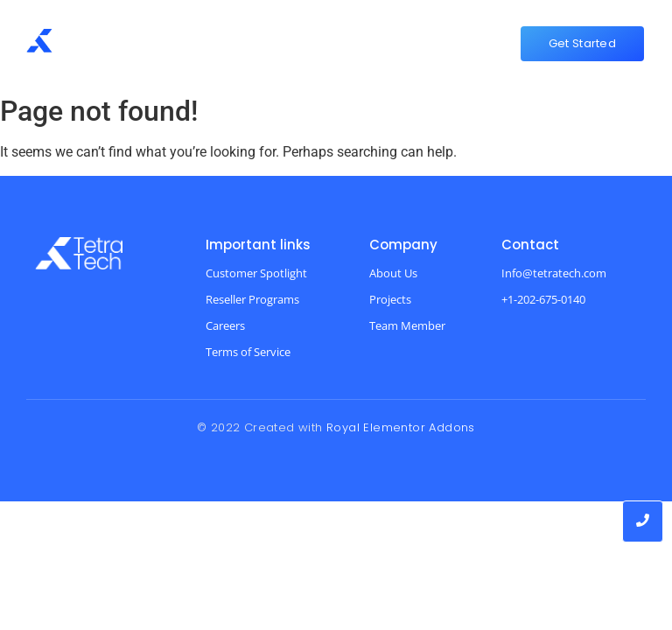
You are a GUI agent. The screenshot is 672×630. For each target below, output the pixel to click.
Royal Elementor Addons (401, 427)
